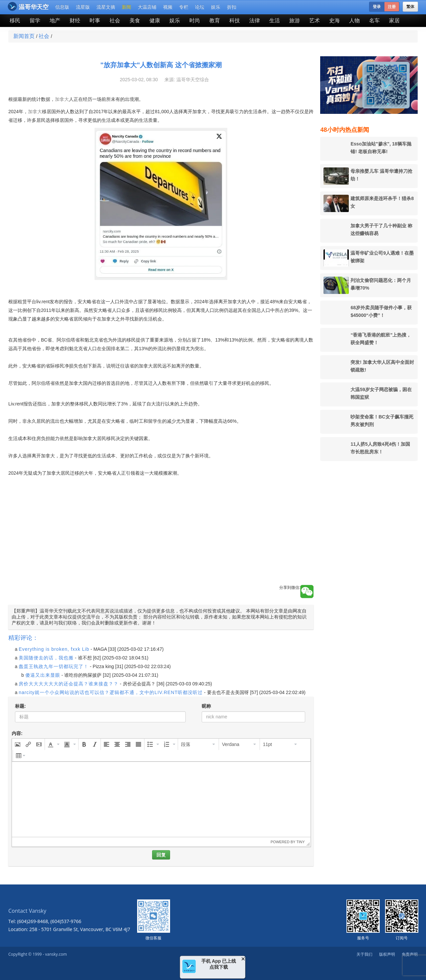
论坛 (200, 7)
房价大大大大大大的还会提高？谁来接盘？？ (69, 684)
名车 (374, 20)
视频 (168, 7)
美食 (135, 20)
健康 (155, 20)
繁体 (410, 7)
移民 (15, 20)
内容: (17, 733)
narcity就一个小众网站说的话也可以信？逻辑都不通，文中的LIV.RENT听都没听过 (111, 692)
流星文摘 (106, 7)
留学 (35, 20)
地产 (55, 20)
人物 (354, 20)
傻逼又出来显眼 (43, 675)
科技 (235, 20)
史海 (334, 20)
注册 (392, 7)
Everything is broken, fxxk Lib (54, 649)
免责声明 (410, 954)
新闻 (126, 7)
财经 (75, 20)
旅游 (295, 20)
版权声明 (387, 954)
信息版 (62, 7)
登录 (377, 7)
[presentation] (18, 744)
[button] (18, 744)
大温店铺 (147, 7)
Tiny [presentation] (300, 842)
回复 (161, 855)
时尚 (195, 20)
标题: (20, 706)
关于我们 (364, 954)
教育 (215, 20)
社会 (115, 20)
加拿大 (62, 99)
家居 (394, 20)
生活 (275, 20)
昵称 (206, 706)
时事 (95, 20)
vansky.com (56, 954)
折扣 (232, 7)
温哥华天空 (28, 6)
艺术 (315, 20)
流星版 (83, 7)
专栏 (184, 7)
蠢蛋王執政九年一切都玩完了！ (54, 666)
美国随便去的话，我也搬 (46, 658)
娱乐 (216, 7)
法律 (255, 20)
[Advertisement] (161, 538)
